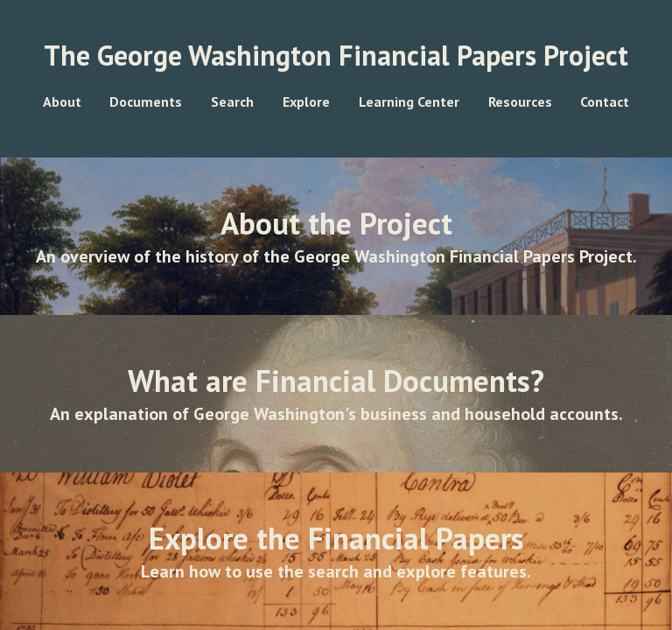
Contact (605, 101)
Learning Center (409, 101)
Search (232, 101)
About (62, 101)
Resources (520, 101)
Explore (306, 101)
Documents (146, 101)
